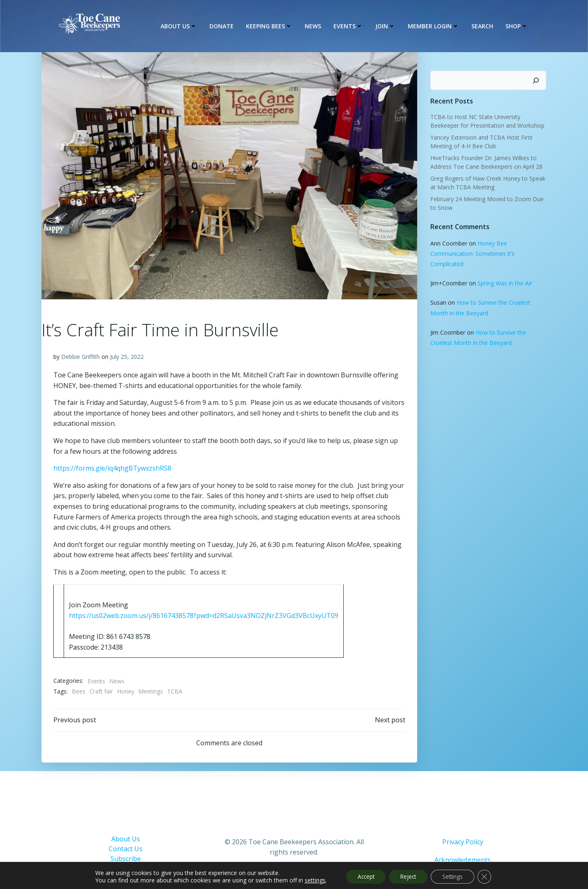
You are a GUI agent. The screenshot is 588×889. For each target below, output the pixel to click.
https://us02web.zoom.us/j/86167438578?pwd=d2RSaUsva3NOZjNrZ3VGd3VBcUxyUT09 (204, 616)
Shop (518, 26)
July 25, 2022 (127, 357)
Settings (455, 876)
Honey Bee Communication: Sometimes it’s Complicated (472, 253)
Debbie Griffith (80, 357)
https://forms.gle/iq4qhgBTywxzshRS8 (112, 469)
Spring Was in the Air (504, 282)
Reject (408, 876)
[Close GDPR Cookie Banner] (489, 876)
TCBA (175, 692)
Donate (222, 26)
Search (483, 26)
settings (310, 880)
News (314, 26)
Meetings (151, 692)
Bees (79, 692)
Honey (126, 692)
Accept (363, 876)
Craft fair (101, 692)
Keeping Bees (270, 26)
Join (386, 26)
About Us (180, 26)
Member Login (434, 26)
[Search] (537, 80)
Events (349, 26)
